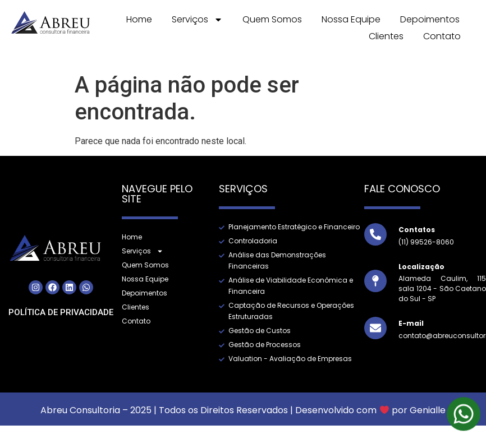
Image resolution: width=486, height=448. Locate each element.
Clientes (386, 36)
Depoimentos (430, 19)
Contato (442, 36)
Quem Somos (272, 19)
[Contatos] (375, 234)
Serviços (197, 20)
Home (139, 19)
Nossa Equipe (351, 19)
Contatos (417, 230)
